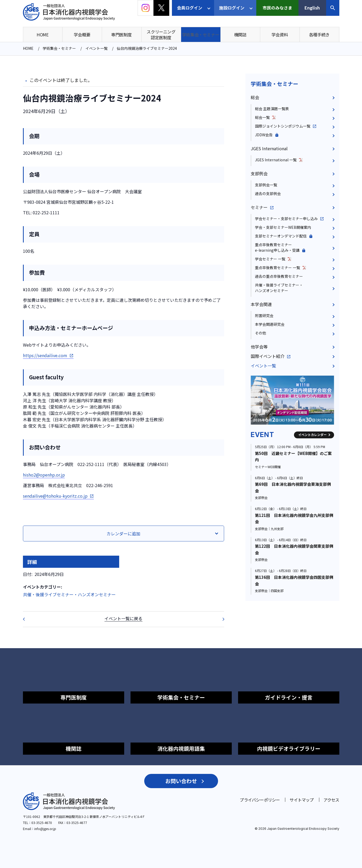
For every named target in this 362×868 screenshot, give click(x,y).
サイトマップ (301, 800)
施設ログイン (232, 8)
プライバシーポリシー (260, 800)
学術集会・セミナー (274, 84)
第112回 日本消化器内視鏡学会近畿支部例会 (27, 619)
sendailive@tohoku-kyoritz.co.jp (55, 496)
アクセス (331, 800)
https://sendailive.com (45, 355)
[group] (292, 400)
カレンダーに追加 (123, 534)
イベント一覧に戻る (123, 618)
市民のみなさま (277, 8)
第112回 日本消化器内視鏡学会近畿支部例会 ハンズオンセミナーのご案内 (220, 619)
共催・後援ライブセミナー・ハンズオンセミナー (69, 594)
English (312, 8)
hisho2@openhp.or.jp (44, 475)
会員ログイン (190, 8)
